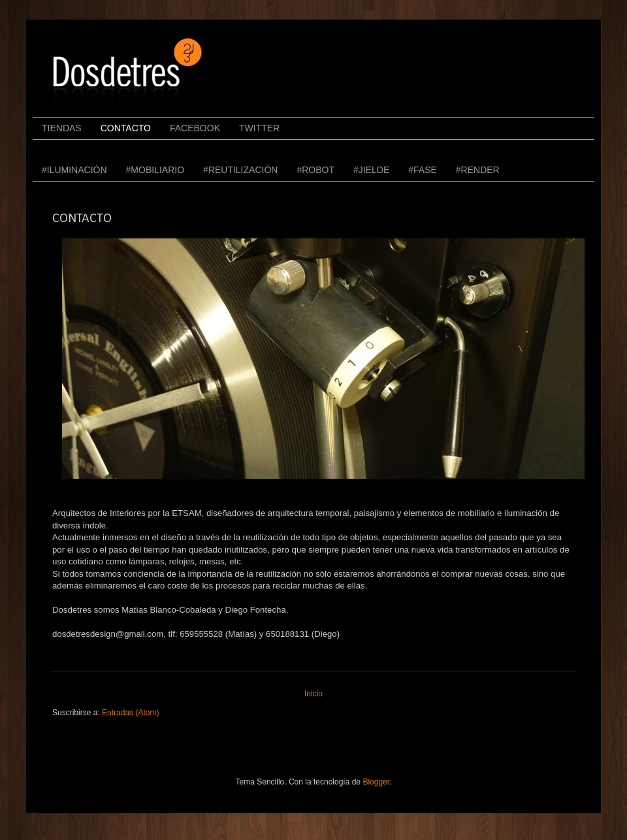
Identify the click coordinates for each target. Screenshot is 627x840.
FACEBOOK (195, 128)
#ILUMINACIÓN (74, 170)
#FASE (423, 170)
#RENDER (478, 170)
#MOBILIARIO (155, 170)
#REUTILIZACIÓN (240, 170)
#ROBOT (315, 170)
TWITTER (259, 128)
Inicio (313, 694)
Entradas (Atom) (130, 713)
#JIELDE (371, 170)
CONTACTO (126, 128)
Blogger (376, 782)
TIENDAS (62, 128)
